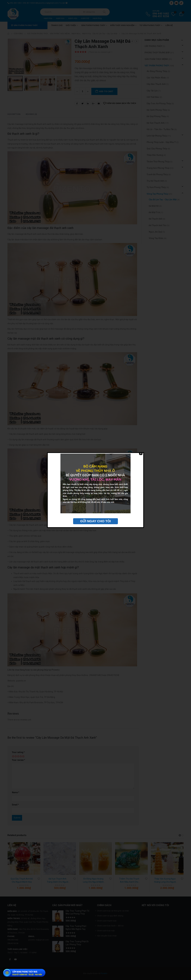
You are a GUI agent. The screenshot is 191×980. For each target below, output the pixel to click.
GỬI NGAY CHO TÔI (95, 521)
